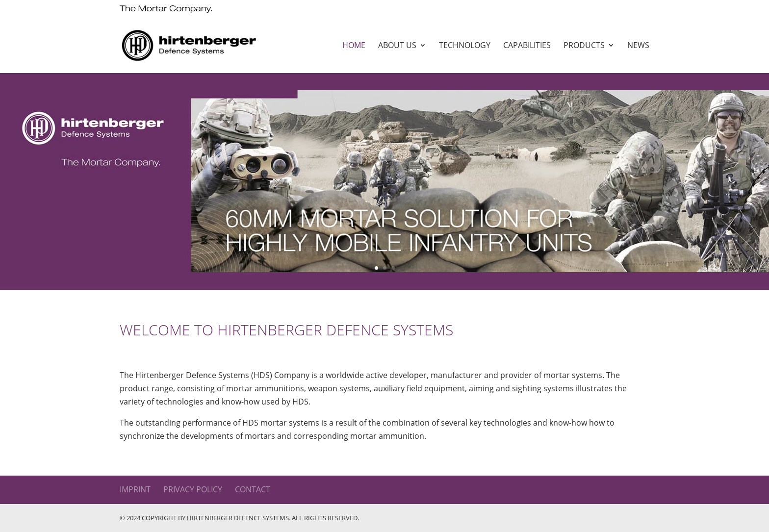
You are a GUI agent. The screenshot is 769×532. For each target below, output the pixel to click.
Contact (253, 489)
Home (354, 46)
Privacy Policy (193, 489)
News (638, 46)
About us (397, 46)
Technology (465, 46)
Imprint (135, 489)
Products (584, 46)
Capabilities (527, 46)
